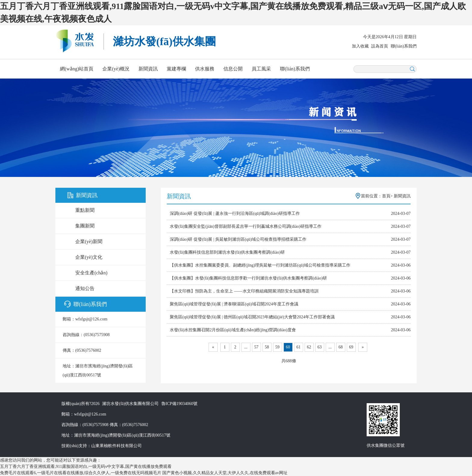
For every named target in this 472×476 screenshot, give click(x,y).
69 (351, 347)
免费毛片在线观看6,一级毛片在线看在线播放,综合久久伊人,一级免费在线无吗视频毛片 (81, 473)
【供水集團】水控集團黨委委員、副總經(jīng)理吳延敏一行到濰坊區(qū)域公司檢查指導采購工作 (260, 265)
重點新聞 (85, 210)
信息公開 (233, 69)
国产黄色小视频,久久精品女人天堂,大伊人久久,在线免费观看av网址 (225, 473)
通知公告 (85, 288)
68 (341, 347)
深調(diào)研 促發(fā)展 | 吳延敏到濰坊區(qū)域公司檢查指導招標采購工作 (238, 239)
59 (278, 347)
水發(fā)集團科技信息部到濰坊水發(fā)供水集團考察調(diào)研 (227, 252)
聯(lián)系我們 (404, 46)
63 (320, 347)
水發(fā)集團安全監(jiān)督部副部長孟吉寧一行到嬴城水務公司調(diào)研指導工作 (246, 226)
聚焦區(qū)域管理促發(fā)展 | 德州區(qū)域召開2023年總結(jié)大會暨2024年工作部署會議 (252, 317)
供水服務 (205, 69)
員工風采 (261, 69)
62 (309, 347)
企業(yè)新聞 (89, 241)
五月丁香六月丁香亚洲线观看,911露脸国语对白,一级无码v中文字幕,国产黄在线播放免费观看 (86, 467)
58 (267, 347)
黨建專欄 (176, 69)
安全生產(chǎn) (91, 273)
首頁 (386, 196)
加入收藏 (360, 46)
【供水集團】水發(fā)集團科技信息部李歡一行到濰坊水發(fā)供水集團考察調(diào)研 (248, 278)
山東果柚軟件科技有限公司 (116, 446)
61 (299, 347)
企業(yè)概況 (116, 69)
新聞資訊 (148, 69)
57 (256, 347)
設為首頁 (380, 46)
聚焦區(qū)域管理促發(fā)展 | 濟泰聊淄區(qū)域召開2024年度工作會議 (234, 304)
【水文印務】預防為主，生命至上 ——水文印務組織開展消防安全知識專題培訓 (244, 291)
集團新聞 (85, 226)
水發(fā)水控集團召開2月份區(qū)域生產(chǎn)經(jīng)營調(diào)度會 (233, 330)
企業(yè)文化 (89, 257)
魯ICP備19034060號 (179, 404)
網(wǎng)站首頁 (77, 69)
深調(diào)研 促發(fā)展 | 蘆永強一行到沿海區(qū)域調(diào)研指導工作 (235, 213)
